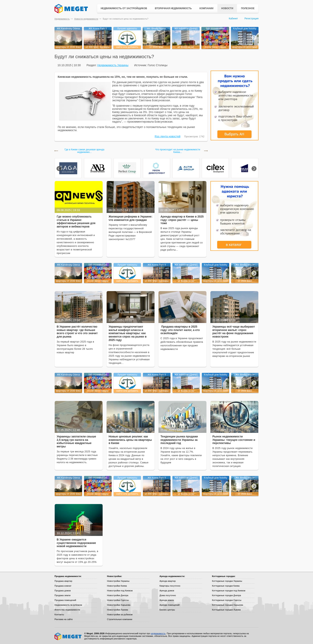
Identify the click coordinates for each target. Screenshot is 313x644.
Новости (227, 8)
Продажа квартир (63, 581)
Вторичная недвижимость (173, 8)
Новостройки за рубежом (120, 614)
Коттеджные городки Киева (226, 586)
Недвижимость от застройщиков (124, 8)
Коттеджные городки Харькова (228, 605)
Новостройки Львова (117, 610)
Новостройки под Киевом (120, 591)
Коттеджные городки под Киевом (229, 591)
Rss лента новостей (168, 136)
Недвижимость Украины (113, 65)
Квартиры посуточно (170, 586)
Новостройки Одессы (118, 600)
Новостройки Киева (117, 586)
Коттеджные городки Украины (227, 581)
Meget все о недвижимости (68, 636)
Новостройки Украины (118, 581)
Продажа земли (62, 595)
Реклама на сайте (64, 619)
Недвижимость (62, 19)
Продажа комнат (63, 586)
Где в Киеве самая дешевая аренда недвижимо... (84, 151)
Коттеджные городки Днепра (226, 595)
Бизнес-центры (167, 610)
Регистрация (252, 19)
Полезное (248, 8)
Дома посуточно (168, 595)
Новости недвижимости (86, 19)
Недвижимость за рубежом (68, 605)
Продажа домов (63, 591)
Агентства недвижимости (67, 610)
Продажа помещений (65, 600)
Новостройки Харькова (119, 605)
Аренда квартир (168, 581)
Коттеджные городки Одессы (227, 600)
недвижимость (158, 633)
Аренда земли (167, 600)
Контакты (59, 614)
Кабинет (233, 19)
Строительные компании (120, 619)
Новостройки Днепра (118, 595)
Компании (206, 8)
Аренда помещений (169, 605)
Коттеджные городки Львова (226, 610)
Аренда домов (167, 591)
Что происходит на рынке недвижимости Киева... (178, 151)
